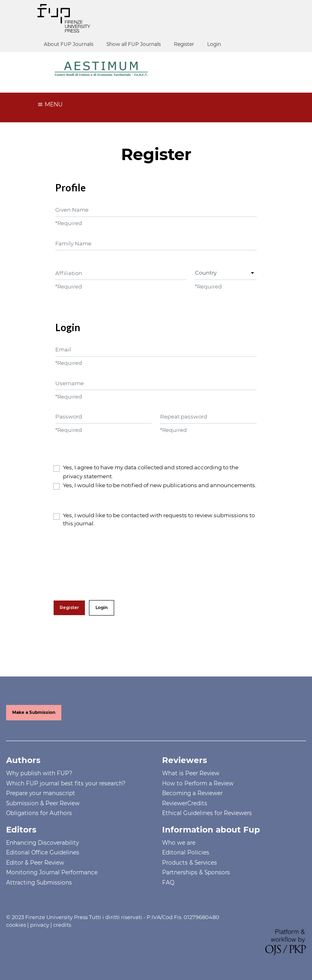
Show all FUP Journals (134, 44)
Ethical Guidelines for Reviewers (207, 813)
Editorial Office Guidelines (43, 852)
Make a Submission (34, 712)
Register (184, 44)
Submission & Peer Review (43, 803)
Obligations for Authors (39, 813)
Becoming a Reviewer (192, 793)
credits (62, 925)
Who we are (179, 843)
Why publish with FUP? (39, 773)
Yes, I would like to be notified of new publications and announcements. (160, 485)
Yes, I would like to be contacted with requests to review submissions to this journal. (159, 519)
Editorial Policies (186, 852)
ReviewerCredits (185, 803)
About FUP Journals (69, 44)
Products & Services (190, 863)
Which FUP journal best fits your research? (66, 783)
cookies (16, 925)
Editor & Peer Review (35, 863)
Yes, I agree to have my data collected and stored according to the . (151, 472)
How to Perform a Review (198, 783)
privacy (40, 925)
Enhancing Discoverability (42, 843)
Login (214, 44)
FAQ (168, 882)
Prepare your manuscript (41, 793)
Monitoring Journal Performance (52, 872)
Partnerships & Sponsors (196, 872)
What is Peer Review (191, 773)
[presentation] (115, 564)
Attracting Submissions (39, 882)
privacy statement (87, 476)
